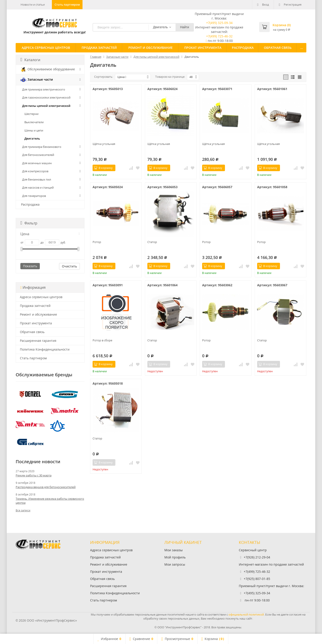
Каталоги (30, 60)
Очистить (69, 266)
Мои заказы (174, 550)
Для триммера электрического (44, 89)
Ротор (97, 242)
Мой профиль (175, 557)
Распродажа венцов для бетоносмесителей (46, 487)
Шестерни (31, 114)
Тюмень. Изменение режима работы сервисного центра (50, 501)
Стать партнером (67, 4)
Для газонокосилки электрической (46, 97)
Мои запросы (175, 564)
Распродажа (243, 48)
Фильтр (29, 223)
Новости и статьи (33, 4)
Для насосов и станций (38, 187)
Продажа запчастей (99, 48)
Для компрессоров (35, 171)
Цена (50, 234)
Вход (263, 4)
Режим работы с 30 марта (34, 475)
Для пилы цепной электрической (46, 106)
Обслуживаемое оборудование (47, 70)
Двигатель (32, 138)
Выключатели (34, 122)
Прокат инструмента (203, 48)
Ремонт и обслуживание (150, 48)
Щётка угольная (104, 144)
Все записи (23, 510)
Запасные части (36, 80)
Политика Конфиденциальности (45, 349)
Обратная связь (278, 48)
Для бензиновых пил (37, 179)
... (302, 48)
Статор (152, 242)
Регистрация (290, 4)
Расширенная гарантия (38, 341)
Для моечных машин (37, 163)
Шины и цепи (34, 130)
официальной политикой (246, 614)
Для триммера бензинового (42, 147)
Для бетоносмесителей (38, 155)
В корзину (103, 168)
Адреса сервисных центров (46, 48)
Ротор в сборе (102, 340)
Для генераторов (34, 196)
